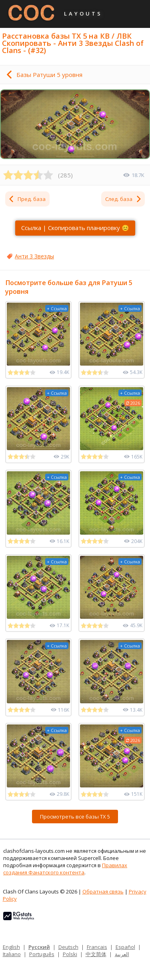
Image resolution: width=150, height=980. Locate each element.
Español (125, 947)
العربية (122, 954)
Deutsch (68, 947)
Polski (70, 954)
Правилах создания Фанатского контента (65, 869)
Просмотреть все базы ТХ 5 (75, 817)
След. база (124, 199)
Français (97, 947)
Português (42, 954)
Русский (39, 947)
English (11, 947)
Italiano (12, 954)
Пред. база (27, 199)
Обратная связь (103, 891)
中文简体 (96, 954)
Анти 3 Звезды (34, 256)
